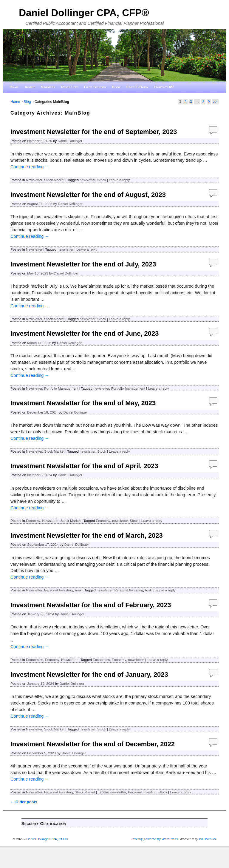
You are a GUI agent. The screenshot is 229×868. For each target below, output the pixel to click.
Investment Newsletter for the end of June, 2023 (85, 333)
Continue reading (30, 167)
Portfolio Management (61, 388)
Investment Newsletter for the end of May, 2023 (83, 403)
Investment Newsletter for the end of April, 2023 (84, 466)
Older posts (24, 802)
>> (215, 102)
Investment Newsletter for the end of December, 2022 (93, 744)
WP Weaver (208, 839)
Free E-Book (137, 87)
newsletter (88, 180)
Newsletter (34, 180)
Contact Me (164, 87)
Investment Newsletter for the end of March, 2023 (87, 535)
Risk (78, 590)
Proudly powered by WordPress (155, 839)
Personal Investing (58, 590)
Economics (34, 660)
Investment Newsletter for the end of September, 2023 (94, 132)
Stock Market (54, 180)
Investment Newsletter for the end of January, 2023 (89, 674)
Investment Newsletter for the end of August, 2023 (88, 195)
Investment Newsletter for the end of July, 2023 (83, 264)
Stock (102, 180)
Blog (116, 87)
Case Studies (95, 87)
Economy (33, 521)
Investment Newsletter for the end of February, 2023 (91, 605)
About (30, 87)
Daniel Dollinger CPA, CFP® (84, 13)
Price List (69, 87)
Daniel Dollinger (70, 141)
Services (48, 87)
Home (14, 87)
